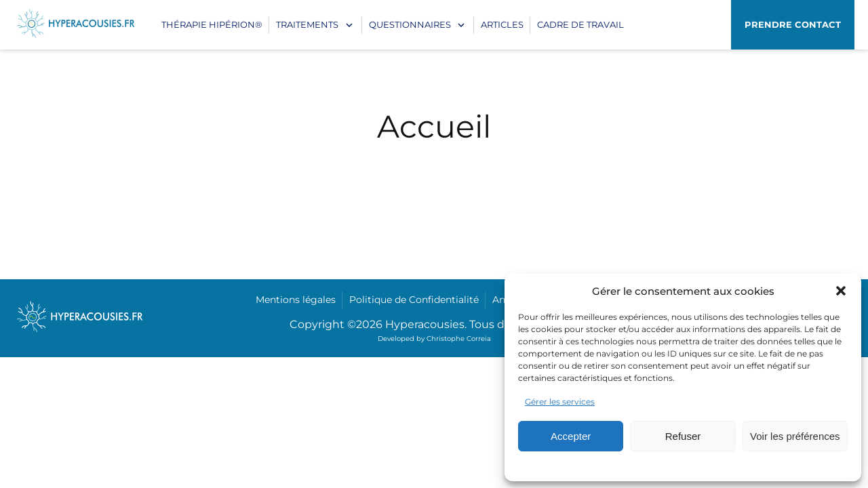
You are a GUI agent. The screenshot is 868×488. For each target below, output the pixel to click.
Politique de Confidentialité (414, 300)
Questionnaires (410, 24)
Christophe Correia (459, 339)
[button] (841, 291)
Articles (502, 24)
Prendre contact (793, 24)
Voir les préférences (795, 436)
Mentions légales (296, 300)
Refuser (683, 436)
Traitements (307, 24)
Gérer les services (560, 402)
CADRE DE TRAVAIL (580, 24)
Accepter (571, 436)
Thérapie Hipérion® (212, 24)
